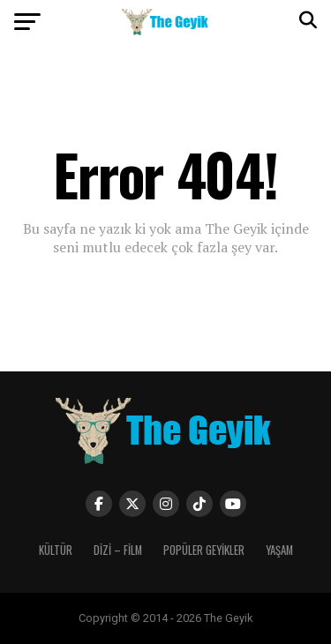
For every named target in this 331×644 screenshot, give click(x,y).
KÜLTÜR (56, 550)
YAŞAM (279, 550)
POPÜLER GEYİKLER (204, 550)
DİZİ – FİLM (118, 550)
